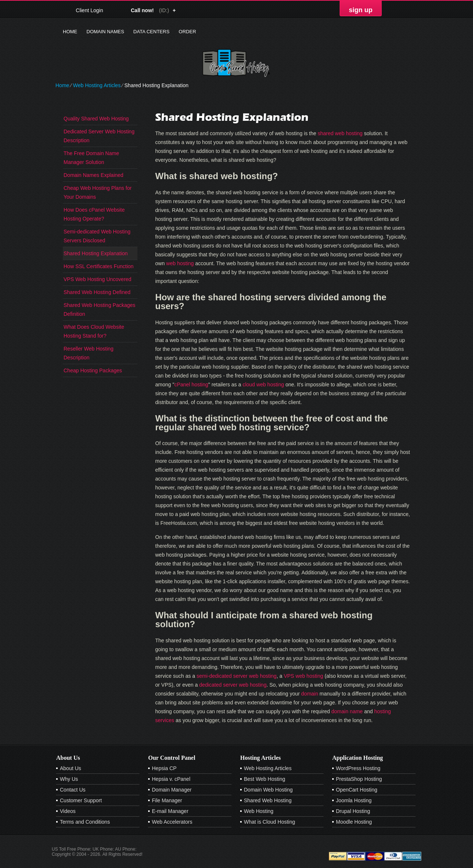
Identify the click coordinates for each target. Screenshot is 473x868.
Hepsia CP (164, 768)
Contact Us (73, 790)
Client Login (89, 10)
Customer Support (81, 800)
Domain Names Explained (93, 175)
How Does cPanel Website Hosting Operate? (94, 214)
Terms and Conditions (85, 822)
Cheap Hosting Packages (93, 370)
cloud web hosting (263, 385)
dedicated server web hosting (233, 685)
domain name (347, 711)
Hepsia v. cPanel (171, 779)
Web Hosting (259, 811)
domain (310, 694)
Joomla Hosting (354, 800)
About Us (71, 768)
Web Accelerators (172, 822)
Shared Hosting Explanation (96, 253)
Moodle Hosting (354, 822)
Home (70, 32)
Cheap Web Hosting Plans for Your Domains (98, 192)
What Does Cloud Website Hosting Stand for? (94, 331)
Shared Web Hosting (268, 800)
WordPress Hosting (358, 768)
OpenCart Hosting (357, 790)
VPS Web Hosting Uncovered (97, 279)
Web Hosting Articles (97, 85)
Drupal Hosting (353, 811)
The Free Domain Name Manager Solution (91, 158)
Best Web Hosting (265, 779)
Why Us (69, 779)
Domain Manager (172, 790)
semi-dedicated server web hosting (236, 676)
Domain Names (105, 32)
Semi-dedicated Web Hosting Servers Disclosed (97, 236)
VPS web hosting (304, 676)
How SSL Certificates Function (98, 266)
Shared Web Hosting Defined (97, 292)
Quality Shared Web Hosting (96, 119)
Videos (68, 811)
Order (188, 32)
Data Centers (152, 32)
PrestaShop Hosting (359, 779)
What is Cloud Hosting (270, 822)
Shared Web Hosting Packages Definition (99, 310)
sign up (361, 10)
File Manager (167, 800)
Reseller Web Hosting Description (89, 353)
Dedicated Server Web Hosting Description (99, 136)
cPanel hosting (191, 385)
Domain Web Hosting (268, 790)
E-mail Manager (170, 811)
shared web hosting (340, 133)
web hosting (180, 263)
